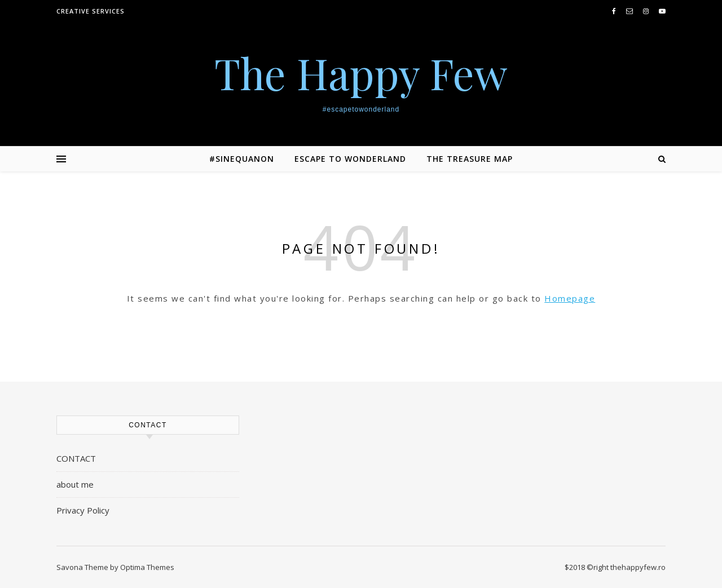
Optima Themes (147, 567)
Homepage (570, 298)
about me (75, 484)
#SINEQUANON (242, 159)
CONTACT (76, 458)
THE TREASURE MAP (470, 159)
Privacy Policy (83, 510)
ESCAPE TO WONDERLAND (350, 159)
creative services (91, 11)
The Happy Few (361, 73)
